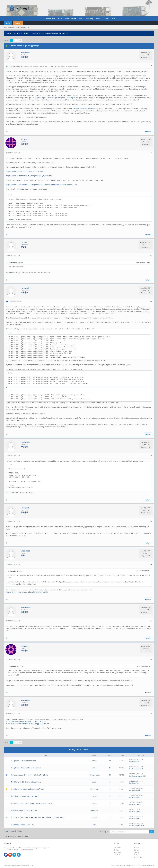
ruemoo (94, 767)
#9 (151, 659)
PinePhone (17, 33)
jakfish (138, 790)
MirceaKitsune (94, 774)
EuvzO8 (138, 761)
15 (110, 767)
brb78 (94, 803)
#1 (151, 66)
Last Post (132, 761)
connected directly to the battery (86, 109)
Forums (137, 847)
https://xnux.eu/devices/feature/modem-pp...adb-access (28, 723)
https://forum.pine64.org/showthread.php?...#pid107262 (27, 592)
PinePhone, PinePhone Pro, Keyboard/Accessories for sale (32, 803)
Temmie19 (94, 810)
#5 (151, 455)
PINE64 (8, 33)
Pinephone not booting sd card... (23, 824)
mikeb (94, 817)
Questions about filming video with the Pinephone (30, 774)
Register (18, 23)
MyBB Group (29, 865)
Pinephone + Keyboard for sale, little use (26, 767)
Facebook (118, 847)
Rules (60, 19)
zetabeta (25, 139)
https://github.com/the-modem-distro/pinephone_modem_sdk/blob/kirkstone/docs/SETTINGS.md (42, 185)
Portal (98, 19)
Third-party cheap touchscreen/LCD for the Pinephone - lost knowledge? (38, 817)
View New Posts (9, 27)
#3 (151, 256)
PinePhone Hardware (30, 33)
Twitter (117, 850)
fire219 (152, 865)
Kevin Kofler (26, 52)
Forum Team (139, 857)
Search (106, 19)
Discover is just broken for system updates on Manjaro (55, 98)
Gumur (24, 242)
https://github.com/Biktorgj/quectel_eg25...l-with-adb (27, 721)
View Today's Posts (23, 27)
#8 (151, 620)
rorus (94, 760)
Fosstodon (118, 854)
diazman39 (140, 768)
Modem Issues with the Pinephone (24, 810)
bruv (94, 824)
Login (8, 23)
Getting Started (71, 19)
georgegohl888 (141, 776)
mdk (94, 796)
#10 (151, 713)
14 (110, 760)
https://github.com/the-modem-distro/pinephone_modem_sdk (29, 176)
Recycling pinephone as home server (25, 796)
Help (113, 19)
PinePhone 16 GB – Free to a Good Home (26, 781)
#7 (151, 564)
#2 (151, 153)
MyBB (14, 865)
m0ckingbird (128, 865)
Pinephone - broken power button (24, 760)
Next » (19, 40)
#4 (151, 301)
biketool (139, 804)
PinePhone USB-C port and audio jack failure (28, 789)
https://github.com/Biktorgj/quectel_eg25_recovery (25, 171)
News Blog (89, 19)
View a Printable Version (14, 831)
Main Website (50, 19)
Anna (94, 781)
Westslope (26, 550)
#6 (151, 521)
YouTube (117, 852)
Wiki (81, 19)
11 (110, 774)
